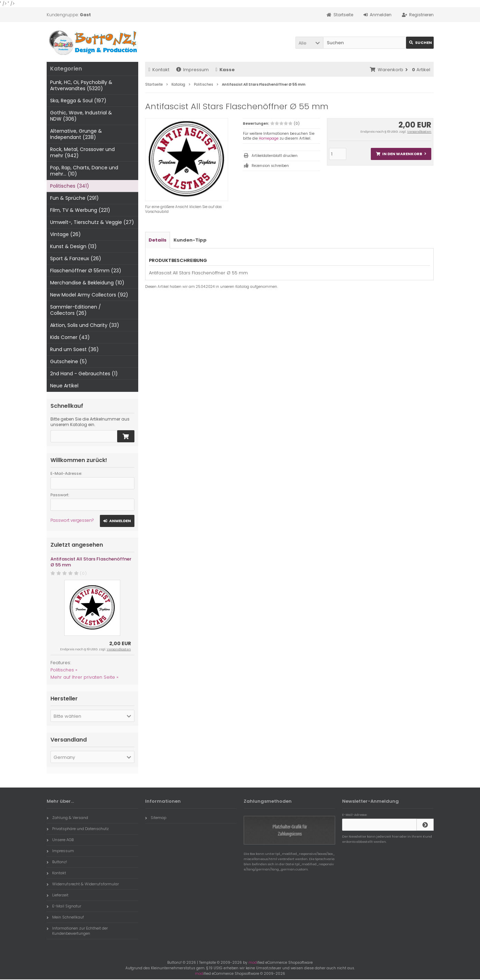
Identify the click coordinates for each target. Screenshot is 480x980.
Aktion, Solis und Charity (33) (85, 325)
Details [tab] (158, 240)
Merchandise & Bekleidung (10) (87, 283)
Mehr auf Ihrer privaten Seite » (84, 677)
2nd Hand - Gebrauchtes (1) (84, 374)
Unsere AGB (60, 840)
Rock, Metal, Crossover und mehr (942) (82, 152)
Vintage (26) (65, 234)
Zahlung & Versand (67, 818)
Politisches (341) (70, 186)
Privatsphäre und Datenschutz (78, 829)
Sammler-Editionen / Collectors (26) (76, 310)
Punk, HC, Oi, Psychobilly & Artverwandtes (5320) (81, 85)
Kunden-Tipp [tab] (190, 240)
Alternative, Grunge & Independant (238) (76, 134)
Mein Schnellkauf (65, 917)
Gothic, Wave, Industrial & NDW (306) (81, 116)
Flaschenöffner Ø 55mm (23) (86, 271)
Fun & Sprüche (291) (74, 198)
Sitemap (156, 818)
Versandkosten (419, 132)
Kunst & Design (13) (73, 246)
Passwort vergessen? (72, 520)
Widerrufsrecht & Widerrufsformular (83, 884)
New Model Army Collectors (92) (89, 295)
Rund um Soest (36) (74, 349)
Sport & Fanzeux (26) (76, 258)
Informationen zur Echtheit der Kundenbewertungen (77, 931)
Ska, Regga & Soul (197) (78, 101)
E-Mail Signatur (64, 906)
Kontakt (159, 70)
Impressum (192, 70)
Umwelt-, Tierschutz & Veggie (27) (92, 222)
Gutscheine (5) (69, 361)
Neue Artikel (64, 386)
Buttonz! (57, 862)
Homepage (269, 138)
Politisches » (64, 670)
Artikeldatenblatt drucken (275, 156)
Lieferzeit (58, 895)
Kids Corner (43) (70, 337)
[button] (309, 43)
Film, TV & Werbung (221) (80, 210)
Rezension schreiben (270, 166)
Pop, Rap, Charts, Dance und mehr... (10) (84, 171)
